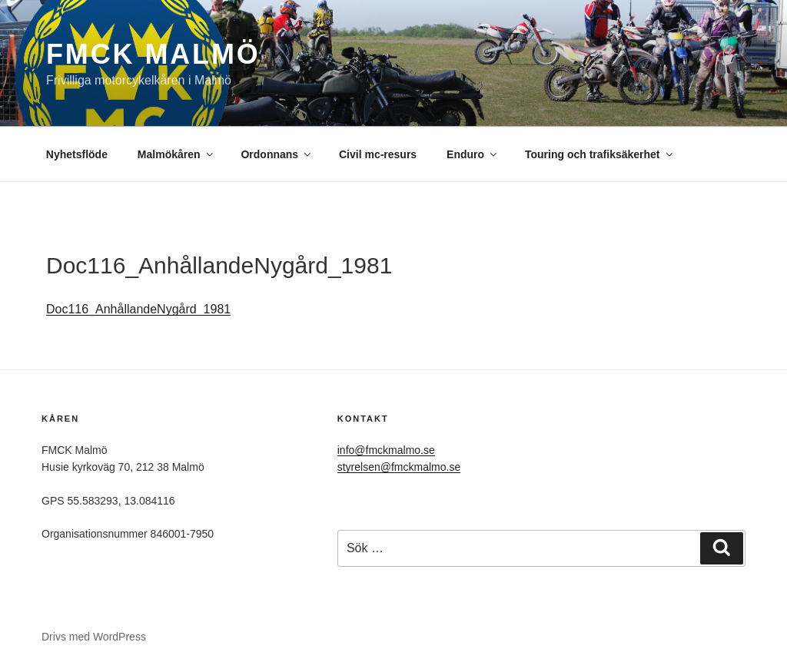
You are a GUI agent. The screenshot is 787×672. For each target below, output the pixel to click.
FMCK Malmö (153, 54)
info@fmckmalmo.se (386, 450)
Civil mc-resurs (378, 154)
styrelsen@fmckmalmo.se (399, 467)
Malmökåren (176, 154)
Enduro (473, 154)
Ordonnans (277, 154)
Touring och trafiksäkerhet (600, 154)
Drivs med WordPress (94, 637)
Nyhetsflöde (77, 154)
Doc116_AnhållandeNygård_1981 (138, 309)
